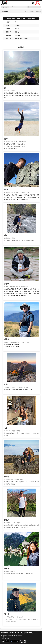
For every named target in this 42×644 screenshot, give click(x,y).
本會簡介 (32, 12)
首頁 (26, 12)
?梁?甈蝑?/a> (5, 639)
